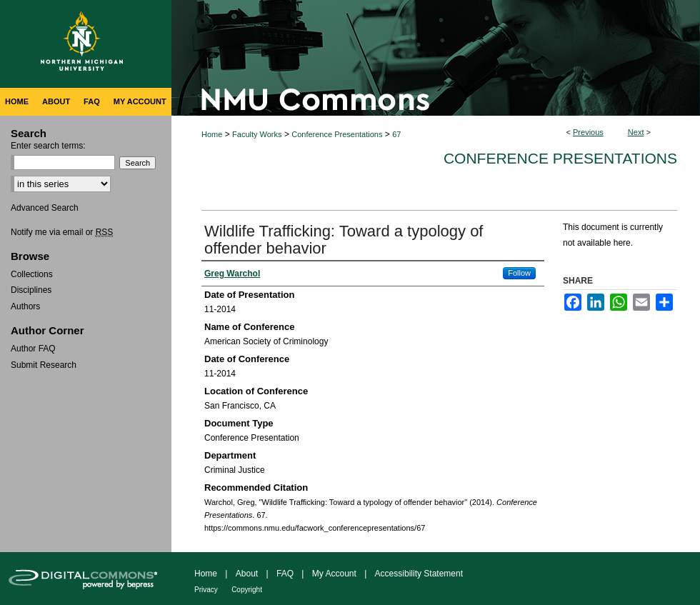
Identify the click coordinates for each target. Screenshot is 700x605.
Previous (588, 132)
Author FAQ (33, 349)
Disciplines (31, 290)
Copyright (247, 590)
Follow (519, 273)
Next (636, 132)
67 (396, 134)
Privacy (206, 590)
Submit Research (44, 365)
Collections (32, 274)
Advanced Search (45, 208)
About (247, 574)
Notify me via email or (62, 232)
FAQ (285, 574)
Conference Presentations (337, 134)
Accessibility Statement (419, 574)
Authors (25, 306)
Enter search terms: (48, 146)
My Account (334, 574)
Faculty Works (257, 134)
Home (212, 134)
